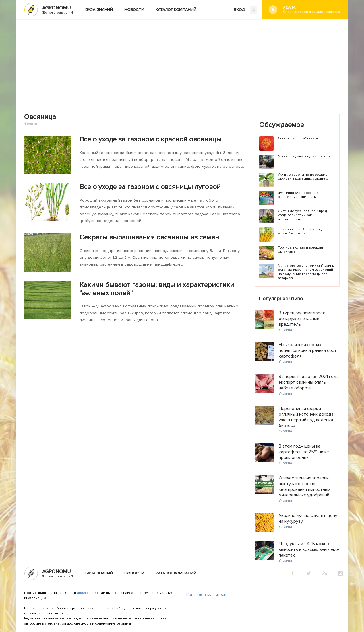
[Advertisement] (182, 62)
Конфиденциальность (207, 595)
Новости (134, 10)
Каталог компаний (176, 10)
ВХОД (246, 10)
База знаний (99, 10)
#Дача (311, 10)
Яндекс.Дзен (87, 593)
